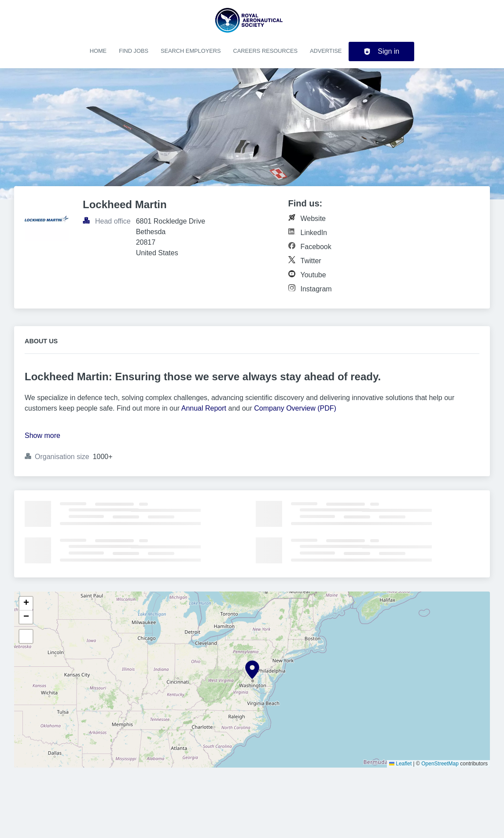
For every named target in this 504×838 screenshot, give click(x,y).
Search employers (191, 51)
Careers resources (265, 51)
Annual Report (204, 408)
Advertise (326, 51)
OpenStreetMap (440, 764)
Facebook (316, 247)
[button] (252, 670)
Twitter (311, 261)
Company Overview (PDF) (295, 408)
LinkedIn (314, 233)
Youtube (313, 275)
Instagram (316, 289)
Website (313, 219)
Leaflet (400, 764)
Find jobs (134, 51)
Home (98, 51)
